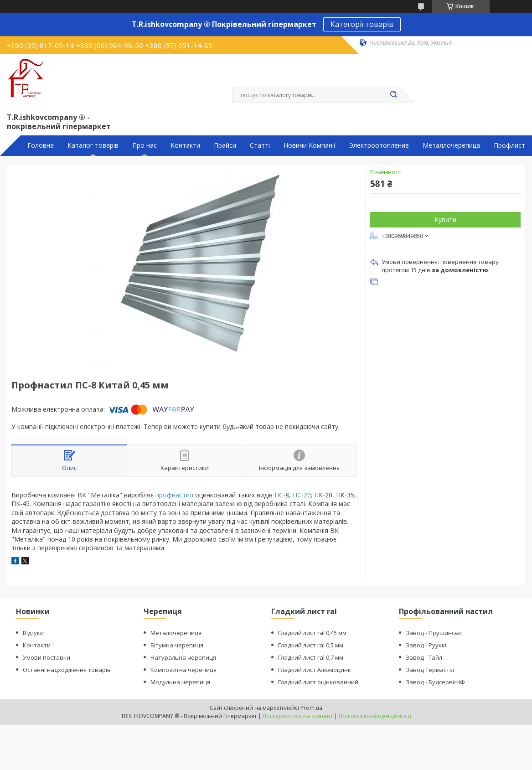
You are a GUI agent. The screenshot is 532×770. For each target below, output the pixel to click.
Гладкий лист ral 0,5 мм (311, 645)
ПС (279, 495)
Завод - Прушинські (434, 633)
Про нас (145, 145)
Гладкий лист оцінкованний (318, 682)
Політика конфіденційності (375, 716)
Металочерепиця (176, 633)
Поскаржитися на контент (298, 716)
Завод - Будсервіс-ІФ (435, 682)
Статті (260, 145)
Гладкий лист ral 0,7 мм (311, 657)
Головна (41, 145)
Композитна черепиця (183, 670)
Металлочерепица (451, 145)
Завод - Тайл (424, 657)
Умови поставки (46, 657)
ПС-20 (302, 495)
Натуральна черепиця (183, 657)
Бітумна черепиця (177, 645)
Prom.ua (311, 708)
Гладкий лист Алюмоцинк (315, 670)
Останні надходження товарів (67, 670)
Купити (445, 220)
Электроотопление (379, 145)
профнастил (174, 495)
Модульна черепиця (180, 682)
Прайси (225, 145)
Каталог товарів (93, 145)
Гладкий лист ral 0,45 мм (312, 633)
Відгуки (33, 633)
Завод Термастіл (430, 670)
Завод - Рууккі (426, 645)
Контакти (185, 145)
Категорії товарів (362, 24)
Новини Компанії (310, 145)
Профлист (509, 145)
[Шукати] (394, 95)
